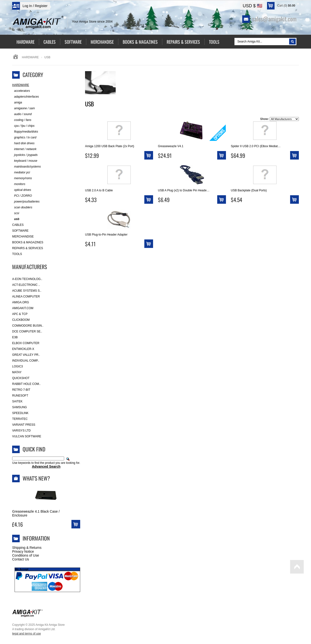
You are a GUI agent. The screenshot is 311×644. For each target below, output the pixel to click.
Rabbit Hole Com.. (26, 384)
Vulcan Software (27, 436)
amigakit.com (23, 308)
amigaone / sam (23, 108)
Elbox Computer (26, 343)
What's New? (36, 478)
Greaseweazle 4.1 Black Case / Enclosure (36, 513)
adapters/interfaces (26, 97)
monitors (19, 184)
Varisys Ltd (21, 431)
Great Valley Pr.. (26, 355)
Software (20, 231)
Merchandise (23, 237)
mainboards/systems (26, 167)
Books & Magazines (28, 242)
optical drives (22, 190)
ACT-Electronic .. (26, 285)
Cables (18, 225)
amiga (17, 103)
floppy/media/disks (25, 132)
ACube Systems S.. (27, 291)
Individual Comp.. (26, 361)
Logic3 (17, 366)
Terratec (20, 419)
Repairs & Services (28, 248)
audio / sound (22, 114)
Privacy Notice (23, 551)
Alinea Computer (26, 297)
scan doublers (22, 208)
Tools (17, 254)
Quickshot (21, 378)
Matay (17, 372)
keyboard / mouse (25, 161)
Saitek (17, 401)
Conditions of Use (26, 555)
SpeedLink (20, 413)
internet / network (24, 149)
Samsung (20, 407)
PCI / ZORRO (22, 196)
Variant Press (24, 425)
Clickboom (21, 320)
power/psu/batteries (26, 202)
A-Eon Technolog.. (27, 279)
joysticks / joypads (25, 155)
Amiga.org (21, 302)
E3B (15, 337)
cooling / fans (22, 120)
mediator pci (21, 173)
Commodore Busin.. (28, 326)
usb (16, 219)
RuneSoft (20, 396)
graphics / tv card (24, 138)
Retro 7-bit (21, 390)
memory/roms (22, 178)
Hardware (30, 57)
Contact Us (21, 559)
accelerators (21, 91)
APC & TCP (20, 314)
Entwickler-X (23, 349)
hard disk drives (23, 143)
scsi (16, 213)
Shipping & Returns (27, 548)
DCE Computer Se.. (27, 331)
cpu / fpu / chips (23, 126)
